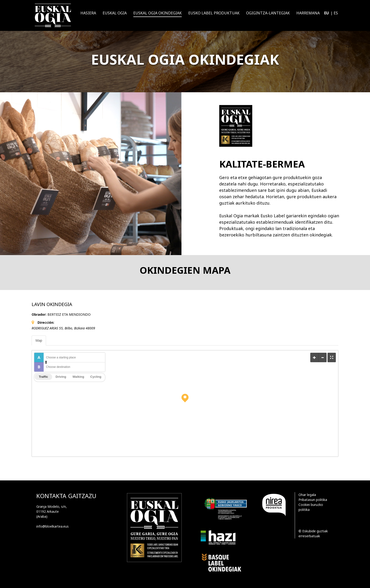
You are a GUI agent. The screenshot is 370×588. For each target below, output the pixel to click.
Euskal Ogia (115, 13)
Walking (78, 377)
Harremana (308, 13)
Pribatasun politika (313, 500)
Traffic (43, 377)
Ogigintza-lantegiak (268, 13)
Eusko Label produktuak (214, 13)
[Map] (185, 403)
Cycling (96, 377)
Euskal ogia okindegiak (158, 13)
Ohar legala (307, 495)
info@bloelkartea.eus (53, 526)
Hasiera (88, 13)
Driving (61, 377)
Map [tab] (39, 340)
